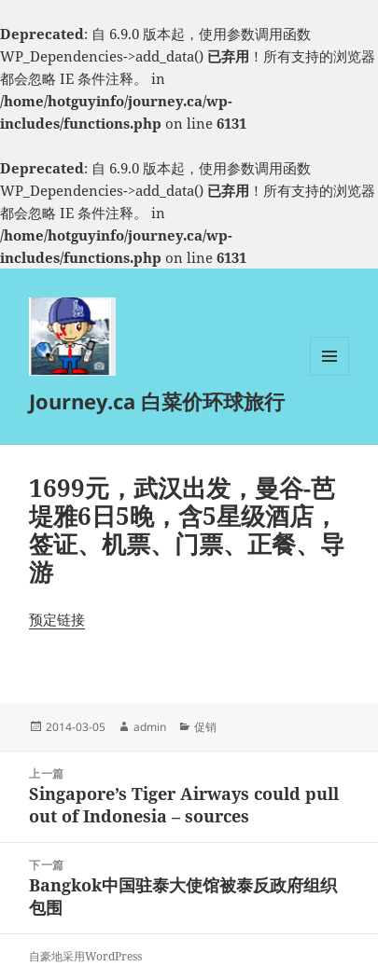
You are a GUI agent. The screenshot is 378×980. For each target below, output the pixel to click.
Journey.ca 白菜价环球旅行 (157, 401)
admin (150, 727)
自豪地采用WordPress (85, 956)
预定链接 (57, 619)
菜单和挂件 (329, 375)
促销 (205, 727)
